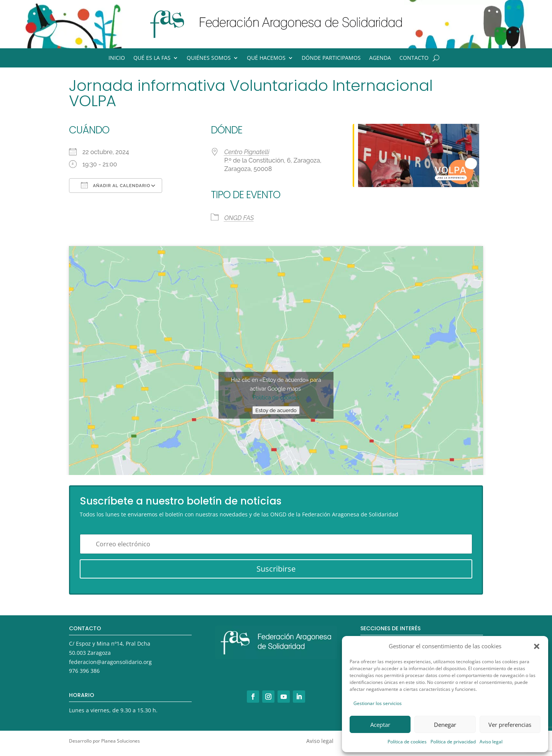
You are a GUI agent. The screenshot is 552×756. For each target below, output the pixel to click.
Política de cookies (407, 742)
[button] (537, 646)
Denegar (445, 725)
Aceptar (380, 725)
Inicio (117, 58)
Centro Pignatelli (247, 152)
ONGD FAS (239, 218)
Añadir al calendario (116, 185)
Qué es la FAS (152, 58)
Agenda (380, 58)
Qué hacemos (266, 58)
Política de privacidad (453, 742)
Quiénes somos (209, 58)
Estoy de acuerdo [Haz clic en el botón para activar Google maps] (276, 410)
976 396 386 (84, 671)
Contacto (414, 58)
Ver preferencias (510, 725)
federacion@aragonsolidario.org (110, 662)
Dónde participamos (331, 58)
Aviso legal (491, 742)
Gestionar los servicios (378, 703)
